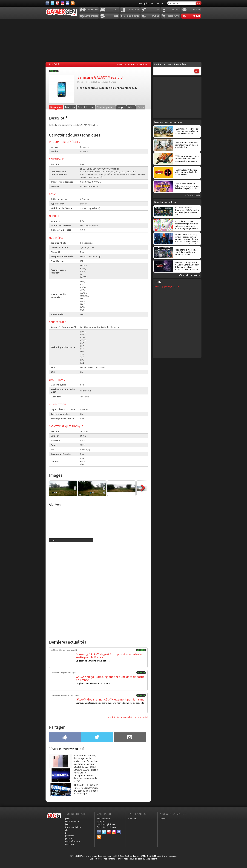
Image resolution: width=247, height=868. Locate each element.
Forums (163, 819)
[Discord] (68, 3)
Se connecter (157, 3)
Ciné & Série (133, 16)
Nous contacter (103, 819)
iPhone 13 (133, 819)
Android (54, 71)
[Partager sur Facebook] (65, 737)
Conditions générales (106, 824)
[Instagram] (63, 3)
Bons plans (174, 16)
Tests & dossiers (86, 107)
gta (67, 830)
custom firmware (72, 841)
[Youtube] (57, 3)
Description (56, 107)
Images (121, 107)
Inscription (144, 3)
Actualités (70, 107)
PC (158, 10)
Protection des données (107, 827)
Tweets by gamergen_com (166, 286)
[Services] (73, 3)
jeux (67, 824)
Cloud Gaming (91, 16)
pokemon (69, 839)
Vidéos (131, 107)
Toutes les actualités (190, 275)
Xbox (116, 10)
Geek (116, 16)
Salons (155, 16)
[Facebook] (47, 3)
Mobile (176, 10)
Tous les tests (193, 195)
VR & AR (196, 10)
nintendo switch (72, 822)
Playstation (92, 10)
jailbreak (69, 819)
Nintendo (134, 10)
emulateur (70, 844)
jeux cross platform (73, 827)
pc (66, 833)
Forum (196, 16)
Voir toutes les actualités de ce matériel (129, 717)
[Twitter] (52, 3)
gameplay (69, 836)
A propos (101, 822)
